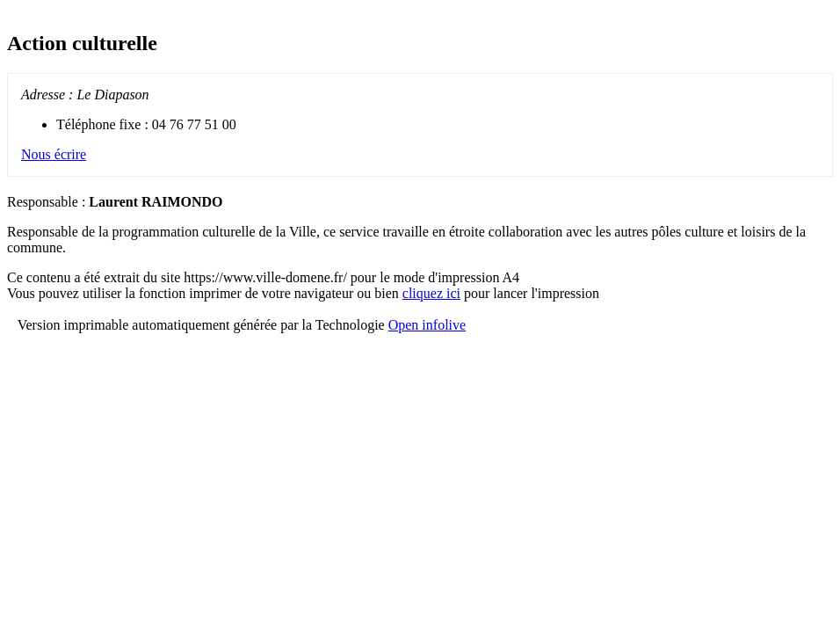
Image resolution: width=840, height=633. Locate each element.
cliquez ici (431, 293)
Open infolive (427, 325)
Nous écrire (54, 154)
